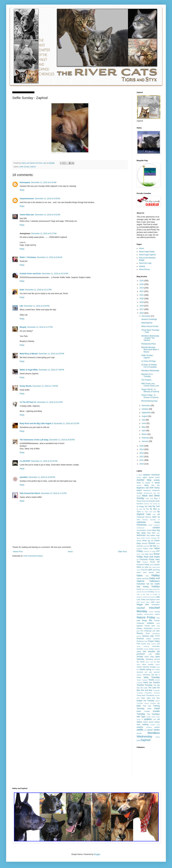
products (157, 639)
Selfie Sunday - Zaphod (148, 356)
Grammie (144, 570)
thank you (148, 682)
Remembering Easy (149, 401)
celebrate (141, 522)
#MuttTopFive (147, 323)
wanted (153, 725)
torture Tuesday (150, 703)
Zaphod (33, 167)
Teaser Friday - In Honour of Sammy (150, 396)
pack (158, 623)
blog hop (145, 501)
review (151, 649)
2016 (142, 313)
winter (157, 730)
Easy (139, 543)
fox (138, 560)
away (146, 485)
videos (139, 722)
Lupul (158, 602)
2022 (142, 291)
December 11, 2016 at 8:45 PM (62, 440)
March (145, 434)
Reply (22, 190)
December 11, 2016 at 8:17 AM (44, 234)
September (147, 413)
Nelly (158, 618)
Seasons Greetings (149, 319)
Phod (148, 633)
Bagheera (141, 488)
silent (138, 664)
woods (139, 733)
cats (138, 520)
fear (155, 546)
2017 (142, 309)
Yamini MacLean (27, 215)
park (153, 626)
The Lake (152, 688)
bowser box (148, 504)
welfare (157, 727)
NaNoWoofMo (149, 614)
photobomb (156, 633)
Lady (158, 597)
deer (158, 533)
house (139, 589)
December (146, 316)
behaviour (147, 490)
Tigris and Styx (153, 698)
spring (149, 669)
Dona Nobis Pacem (143, 538)
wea (158, 725)
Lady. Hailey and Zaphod (146, 599)
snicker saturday (143, 667)
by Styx (153, 509)
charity (157, 522)
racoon (153, 644)
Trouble (147, 711)
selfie (150, 654)
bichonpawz (25, 182)
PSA (138, 644)
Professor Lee (142, 641)
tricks (139, 711)
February (146, 438)
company (157, 525)
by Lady (148, 506)
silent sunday (148, 664)
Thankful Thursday (145, 685)
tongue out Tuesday (145, 701)
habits (140, 576)
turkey (149, 717)
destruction (141, 535)
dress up (146, 541)
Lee (138, 602)
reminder (140, 649)
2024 (142, 284)
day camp (141, 533)
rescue (146, 649)
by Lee (156, 506)
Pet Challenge (146, 631)
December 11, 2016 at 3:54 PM (37, 306)
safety (139, 651)
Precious (140, 639)
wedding (149, 727)
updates (148, 719)
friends (152, 562)
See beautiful (149, 651)
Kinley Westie (26, 386)
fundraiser (140, 564)
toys (139, 706)
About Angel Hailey (147, 252)
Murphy (23, 327)
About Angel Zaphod (147, 255)
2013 (142, 453)
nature (157, 614)
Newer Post (18, 552)
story (158, 669)
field (143, 554)
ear (152, 541)
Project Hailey (154, 641)
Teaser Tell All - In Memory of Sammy (150, 391)
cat (158, 514)
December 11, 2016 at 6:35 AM (47, 199)
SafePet (157, 649)
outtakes (150, 623)
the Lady (144, 688)
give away (152, 567)
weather (140, 727)
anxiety (157, 480)
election (145, 543)
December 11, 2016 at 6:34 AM (44, 182)
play (152, 636)
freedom (145, 562)
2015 (142, 446)
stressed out (142, 672)
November (146, 406)
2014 (142, 449)
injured (145, 597)
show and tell (151, 662)
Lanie (158, 599)
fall (151, 546)
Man (147, 605)
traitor (149, 709)
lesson (143, 602)
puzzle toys (146, 644)
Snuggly (153, 667)
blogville (152, 501)
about (140, 475)
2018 (142, 306)
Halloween (155, 581)
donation (154, 538)
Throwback (150, 695)
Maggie (140, 605)
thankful (156, 682)
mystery (140, 614)
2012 (142, 457)
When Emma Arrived (150, 326)
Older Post (122, 552)
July (144, 420)
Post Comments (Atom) (33, 556)
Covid (149, 530)
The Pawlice (146, 380)
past (158, 626)
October (145, 409)
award (157, 483)
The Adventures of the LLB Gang (34, 440)
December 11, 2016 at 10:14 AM (55, 274)
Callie (149, 514)
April (144, 431)
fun (158, 562)
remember (156, 646)
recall (138, 646)
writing (158, 737)
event (158, 543)
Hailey (156, 575)
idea (148, 594)
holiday (146, 587)
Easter (157, 541)
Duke (22, 290)
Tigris (143, 698)
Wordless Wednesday (150, 371)
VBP (155, 719)
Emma (152, 543)
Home (70, 552)
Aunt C (140, 483)
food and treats (152, 557)
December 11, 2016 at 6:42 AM (47, 215)
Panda (147, 626)
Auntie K (149, 483)
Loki (153, 602)
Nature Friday (146, 617)
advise (139, 477)
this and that (147, 690)
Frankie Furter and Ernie (30, 274)
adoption (147, 475)
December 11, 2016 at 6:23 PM (51, 354)
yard (138, 740)
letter (148, 602)
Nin (151, 620)
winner (150, 730)
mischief (141, 608)
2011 (142, 460)
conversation (141, 530)
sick (158, 662)
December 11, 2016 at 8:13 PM (50, 402)
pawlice (139, 628)
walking (145, 725)
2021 (142, 295)
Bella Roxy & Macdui (29, 354)
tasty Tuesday (152, 677)
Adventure (155, 475)
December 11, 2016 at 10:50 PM (42, 477)
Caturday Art (155, 520)
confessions (141, 528)
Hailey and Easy (143, 578)
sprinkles (24, 477)
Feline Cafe (148, 549)
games (152, 565)
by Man (139, 509)
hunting (151, 592)
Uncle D (140, 719)
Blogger (97, 854)
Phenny (140, 633)
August (145, 416)
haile (147, 576)
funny (147, 564)
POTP (157, 636)
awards (139, 485)
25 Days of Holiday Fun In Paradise (149, 366)
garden (157, 564)
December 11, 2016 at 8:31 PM (66, 423)
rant (158, 644)
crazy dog (156, 530)
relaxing (146, 646)
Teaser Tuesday (142, 680)
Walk (139, 725)
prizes (149, 639)
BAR (151, 488)
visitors (146, 722)
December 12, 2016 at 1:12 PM (54, 493)
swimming (146, 675)
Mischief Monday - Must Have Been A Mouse (150, 350)
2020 (142, 299)
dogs (158, 535)
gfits (143, 567)
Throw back (141, 695)
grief (150, 570)
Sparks (142, 669)
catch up (156, 517)
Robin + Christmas (28, 257)
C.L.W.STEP (25, 461)
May (144, 427)
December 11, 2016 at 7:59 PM (45, 386)
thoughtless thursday (152, 693)
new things (142, 621)
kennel (153, 597)
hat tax (150, 584)
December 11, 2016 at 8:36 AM (49, 257)
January (145, 441)
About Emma (144, 269)
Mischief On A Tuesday (147, 375)
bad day (156, 485)
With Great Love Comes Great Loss (150, 385)
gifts (147, 567)
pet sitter (156, 631)
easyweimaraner (27, 199)
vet (158, 719)
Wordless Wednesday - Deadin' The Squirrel (150, 338)
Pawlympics (148, 628)
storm (154, 670)
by (159, 504)
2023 (142, 288)
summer (157, 672)
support (139, 675)
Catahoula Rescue (144, 517)
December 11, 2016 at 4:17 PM (40, 327)
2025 (142, 281)
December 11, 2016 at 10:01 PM (44, 461)
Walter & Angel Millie (29, 370)
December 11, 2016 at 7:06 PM (51, 370)
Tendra (151, 680)
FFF (158, 551)
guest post (142, 572)
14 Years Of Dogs (149, 361)
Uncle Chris (156, 717)
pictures (146, 636)
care (154, 514)
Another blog (144, 480)
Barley (157, 488)
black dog (149, 498)
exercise (140, 546)
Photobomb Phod (148, 344)
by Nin (146, 509)
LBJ (21, 306)
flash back (149, 554)
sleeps (158, 664)
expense (146, 546)
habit (158, 572)
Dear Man (151, 533)
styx (150, 672)
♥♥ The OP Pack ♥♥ (28, 402)
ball (147, 488)
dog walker (151, 535)
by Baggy (140, 506)
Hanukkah (141, 584)
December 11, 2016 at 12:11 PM (38, 290)
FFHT (139, 554)
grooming (156, 570)
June (144, 423)
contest (156, 528)
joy (149, 597)
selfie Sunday (24, 167)
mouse (151, 612)
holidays (156, 586)
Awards (142, 266)
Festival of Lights (150, 551)
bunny (155, 504)
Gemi (139, 567)
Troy (148, 714)
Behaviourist (148, 493)
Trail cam (147, 706)
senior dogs (149, 657)
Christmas (142, 525)
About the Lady (145, 263)
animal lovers (154, 477)
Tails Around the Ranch (30, 493)
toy (159, 703)
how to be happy (147, 589)
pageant (140, 626)
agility (145, 477)
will (145, 730)
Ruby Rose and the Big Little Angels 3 (36, 423)
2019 (142, 302)
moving (157, 612)
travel (157, 708)
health (157, 584)
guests (151, 572)
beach (139, 490)
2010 (142, 464)
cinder (150, 525)
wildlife (140, 730)
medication (156, 605)
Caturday (145, 520)
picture (139, 636)
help (138, 587)
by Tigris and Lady (149, 512)
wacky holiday (154, 722)
